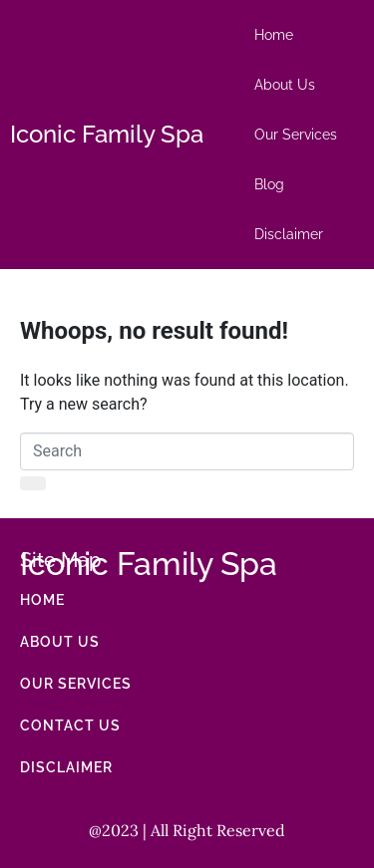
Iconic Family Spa (107, 134)
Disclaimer (289, 234)
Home (274, 35)
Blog (269, 184)
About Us (285, 85)
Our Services (296, 135)
